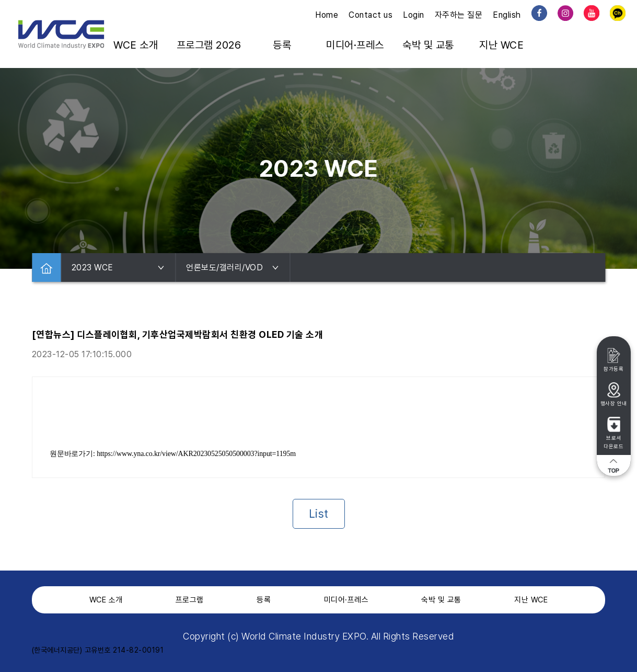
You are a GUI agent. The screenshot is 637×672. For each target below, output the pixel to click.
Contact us (370, 15)
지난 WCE (501, 45)
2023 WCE (118, 267)
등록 (282, 45)
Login (414, 15)
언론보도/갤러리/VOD (233, 267)
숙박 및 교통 (428, 45)
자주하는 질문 (459, 15)
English (507, 15)
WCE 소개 (136, 45)
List (319, 514)
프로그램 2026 (209, 45)
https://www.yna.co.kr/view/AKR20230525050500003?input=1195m (196, 454)
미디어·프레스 (355, 45)
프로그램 (190, 600)
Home (327, 15)
